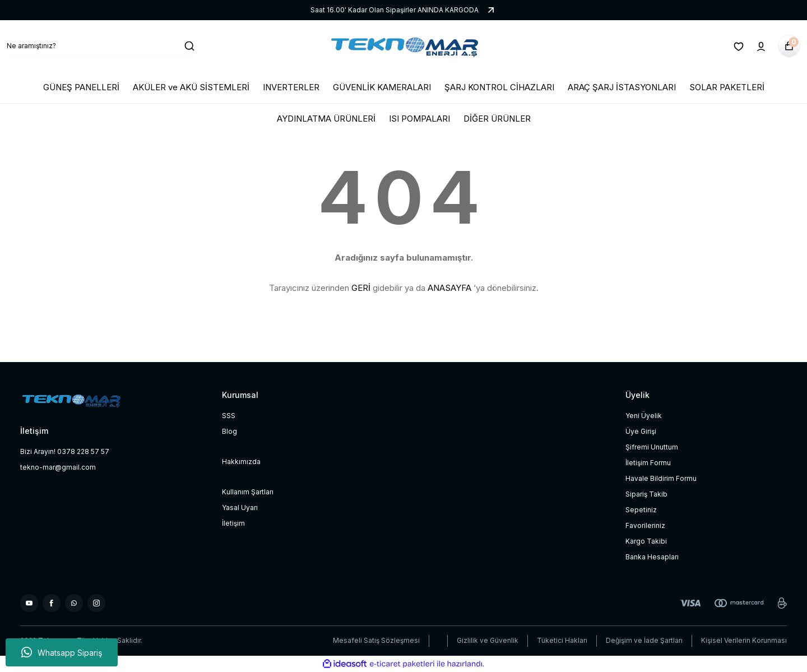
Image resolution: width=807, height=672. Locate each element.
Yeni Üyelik (644, 416)
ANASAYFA (449, 288)
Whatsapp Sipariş (62, 652)
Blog (229, 431)
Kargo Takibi (646, 541)
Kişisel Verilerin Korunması (744, 640)
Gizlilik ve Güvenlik (488, 640)
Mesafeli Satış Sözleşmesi (376, 640)
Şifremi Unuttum (652, 447)
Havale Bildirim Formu (661, 478)
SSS (229, 416)
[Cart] (789, 46)
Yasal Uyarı (240, 508)
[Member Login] (761, 46)
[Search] (101, 46)
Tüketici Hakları (562, 640)
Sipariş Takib (646, 494)
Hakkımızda (241, 462)
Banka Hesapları (652, 557)
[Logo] (403, 46)
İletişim (233, 523)
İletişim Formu (648, 463)
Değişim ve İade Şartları (644, 640)
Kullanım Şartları (248, 492)
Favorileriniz (645, 525)
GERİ (361, 288)
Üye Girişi (641, 431)
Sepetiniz (641, 510)
